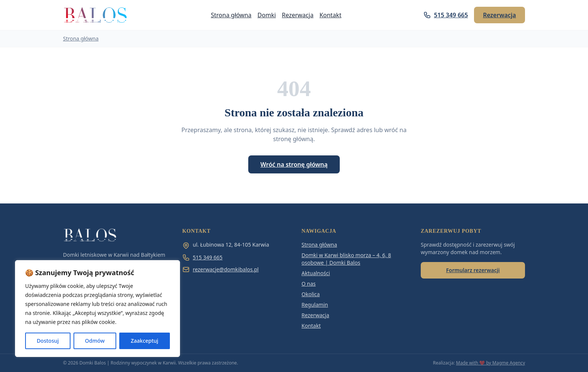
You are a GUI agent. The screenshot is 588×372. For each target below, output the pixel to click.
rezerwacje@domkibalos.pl (220, 270)
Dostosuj (48, 341)
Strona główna (231, 15)
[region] (97, 309)
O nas (309, 284)
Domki (267, 15)
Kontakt (331, 15)
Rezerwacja (298, 15)
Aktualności (316, 273)
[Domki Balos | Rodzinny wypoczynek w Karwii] (96, 15)
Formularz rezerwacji (473, 270)
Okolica (311, 294)
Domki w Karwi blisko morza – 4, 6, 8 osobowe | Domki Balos (346, 259)
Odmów (95, 341)
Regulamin (315, 305)
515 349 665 (446, 15)
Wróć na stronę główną (294, 164)
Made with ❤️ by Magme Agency (490, 363)
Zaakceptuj (145, 341)
